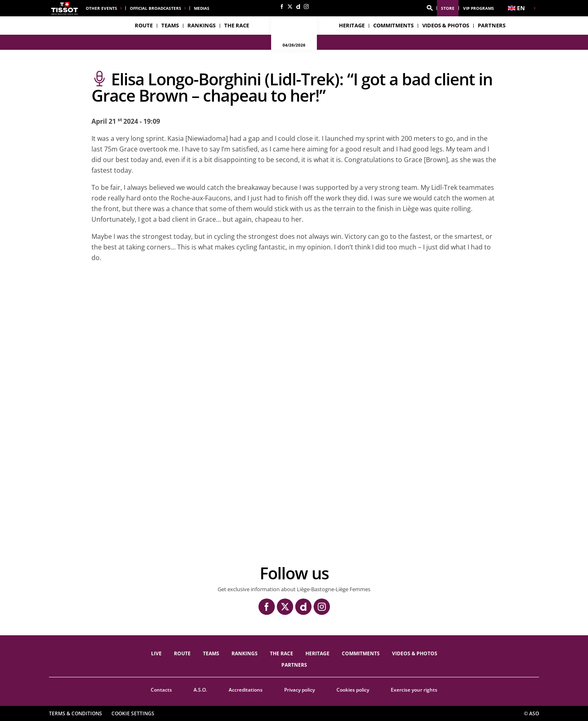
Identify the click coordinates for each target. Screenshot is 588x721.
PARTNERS (492, 25)
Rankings (202, 25)
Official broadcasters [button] (156, 8)
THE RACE (282, 653)
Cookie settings (133, 713)
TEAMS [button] (170, 25)
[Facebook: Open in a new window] (282, 7)
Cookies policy (353, 690)
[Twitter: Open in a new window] (290, 7)
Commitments (393, 25)
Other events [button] (101, 8)
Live (156, 653)
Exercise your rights (414, 690)
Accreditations (246, 690)
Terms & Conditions (76, 713)
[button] (430, 8)
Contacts (161, 690)
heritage (352, 25)
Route (144, 25)
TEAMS (211, 653)
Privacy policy (300, 690)
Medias (202, 8)
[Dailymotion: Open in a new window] (298, 7)
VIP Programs (479, 8)
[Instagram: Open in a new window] (306, 7)
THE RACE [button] (237, 25)
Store (448, 8)
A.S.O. (200, 690)
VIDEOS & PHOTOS (446, 25)
